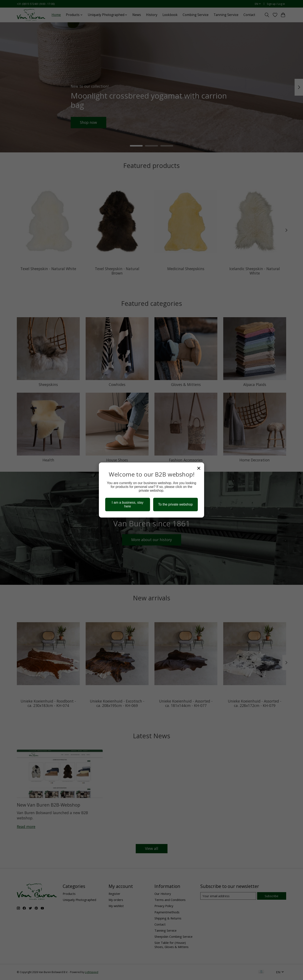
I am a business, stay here (128, 504)
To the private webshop (175, 504)
